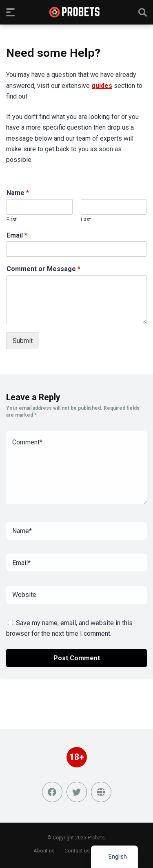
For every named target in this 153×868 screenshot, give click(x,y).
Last (86, 219)
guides (102, 86)
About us (44, 851)
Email (17, 235)
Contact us (77, 851)
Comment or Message (43, 269)
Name (18, 193)
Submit (23, 341)
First (12, 219)
